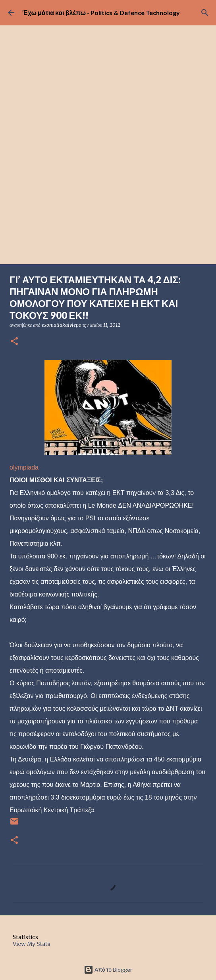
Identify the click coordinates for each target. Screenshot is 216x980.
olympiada (24, 467)
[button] (14, 342)
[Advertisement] (108, 205)
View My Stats (31, 944)
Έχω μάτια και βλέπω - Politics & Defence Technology (101, 12)
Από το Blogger (108, 969)
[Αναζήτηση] (205, 13)
